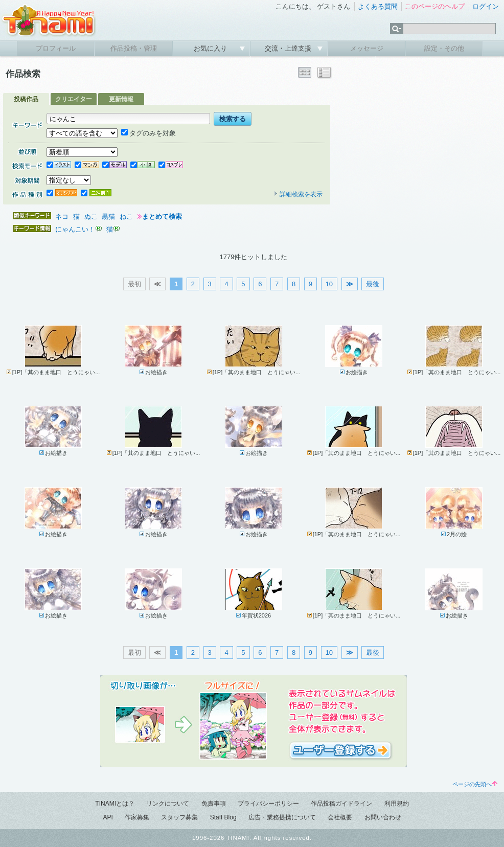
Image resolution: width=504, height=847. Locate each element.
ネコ (62, 216)
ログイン (486, 6)
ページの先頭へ (475, 784)
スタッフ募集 (179, 817)
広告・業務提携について (282, 817)
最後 (373, 284)
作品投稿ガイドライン (341, 804)
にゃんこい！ (75, 229)
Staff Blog (223, 817)
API (108, 817)
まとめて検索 (162, 216)
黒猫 (108, 216)
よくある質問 (378, 6)
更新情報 (121, 99)
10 (329, 284)
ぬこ (91, 216)
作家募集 (137, 817)
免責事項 (214, 804)
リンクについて (168, 804)
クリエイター (74, 99)
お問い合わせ (383, 817)
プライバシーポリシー (268, 804)
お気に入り (211, 48)
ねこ (126, 216)
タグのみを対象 (148, 133)
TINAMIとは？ (115, 804)
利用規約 (397, 804)
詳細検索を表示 (298, 194)
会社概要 (340, 817)
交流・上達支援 (289, 48)
